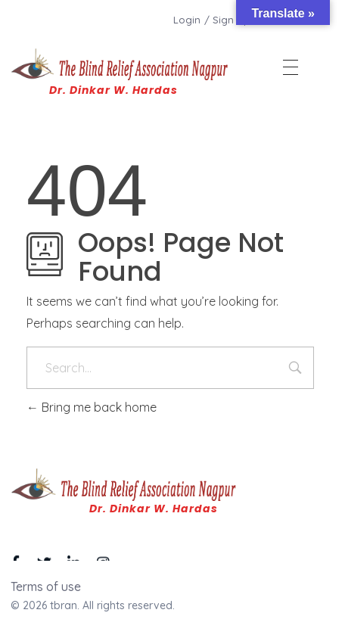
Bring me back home (92, 407)
